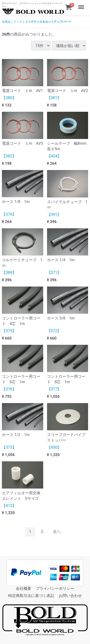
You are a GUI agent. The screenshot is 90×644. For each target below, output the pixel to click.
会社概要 (24, 588)
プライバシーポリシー (55, 588)
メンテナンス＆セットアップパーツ (48, 22)
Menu (82, 5)
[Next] (57, 532)
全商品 (6, 22)
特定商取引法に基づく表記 (31, 596)
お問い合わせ (70, 596)
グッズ (18, 22)
